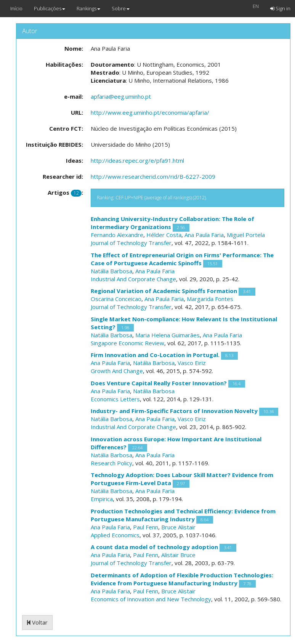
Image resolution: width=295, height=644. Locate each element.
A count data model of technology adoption (154, 547)
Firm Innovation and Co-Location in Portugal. (155, 355)
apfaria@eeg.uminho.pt (121, 96)
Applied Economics (115, 535)
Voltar (37, 622)
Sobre (121, 8)
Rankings (88, 8)
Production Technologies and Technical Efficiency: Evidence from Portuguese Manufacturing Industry (183, 515)
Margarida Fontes (210, 299)
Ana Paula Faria (204, 235)
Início (16, 8)
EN (256, 6)
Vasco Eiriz (192, 363)
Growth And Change (117, 371)
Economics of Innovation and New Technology (151, 599)
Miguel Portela (246, 235)
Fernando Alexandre (117, 235)
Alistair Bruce (178, 555)
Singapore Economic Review (127, 343)
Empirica (102, 499)
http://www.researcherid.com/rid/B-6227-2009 (153, 176)
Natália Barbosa (111, 271)
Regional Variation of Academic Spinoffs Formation (164, 291)
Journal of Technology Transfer (131, 243)
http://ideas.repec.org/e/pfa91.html (137, 160)
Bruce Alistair (178, 527)
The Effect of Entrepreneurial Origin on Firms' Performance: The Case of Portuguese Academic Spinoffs (182, 259)
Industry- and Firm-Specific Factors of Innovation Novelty (174, 411)
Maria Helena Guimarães (168, 335)
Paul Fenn (146, 527)
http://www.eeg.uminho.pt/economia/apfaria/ (150, 112)
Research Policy (111, 463)
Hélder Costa (164, 235)
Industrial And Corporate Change (133, 279)
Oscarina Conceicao (116, 299)
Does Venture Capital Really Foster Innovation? (159, 383)
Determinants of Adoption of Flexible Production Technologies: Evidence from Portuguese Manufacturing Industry (182, 579)
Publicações (50, 8)
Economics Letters (115, 399)
